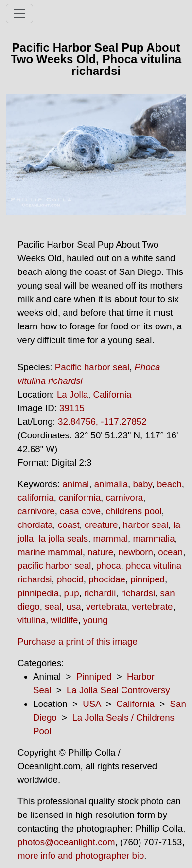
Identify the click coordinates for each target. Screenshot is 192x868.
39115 (72, 408)
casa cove (80, 511)
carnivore (36, 511)
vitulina (32, 620)
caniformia (80, 497)
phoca (109, 566)
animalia (111, 484)
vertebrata (106, 606)
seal (53, 606)
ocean (170, 552)
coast (69, 525)
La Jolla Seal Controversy (118, 690)
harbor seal (146, 525)
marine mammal (50, 552)
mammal (111, 538)
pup (71, 593)
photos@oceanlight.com (66, 842)
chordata (35, 525)
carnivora (124, 497)
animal (76, 484)
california (36, 497)
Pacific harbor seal (92, 367)
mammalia (154, 538)
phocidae (107, 579)
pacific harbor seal (54, 566)
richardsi (138, 593)
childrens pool (133, 511)
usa (74, 606)
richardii (100, 593)
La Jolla (72, 394)
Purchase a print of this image (78, 642)
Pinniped (94, 677)
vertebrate (152, 606)
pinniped (148, 579)
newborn (136, 552)
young (96, 620)
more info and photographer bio (81, 856)
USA (92, 704)
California (113, 394)
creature (101, 525)
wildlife (64, 620)
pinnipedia (38, 593)
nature (100, 552)
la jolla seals (64, 538)
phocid (70, 579)
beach (169, 484)
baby (142, 484)
